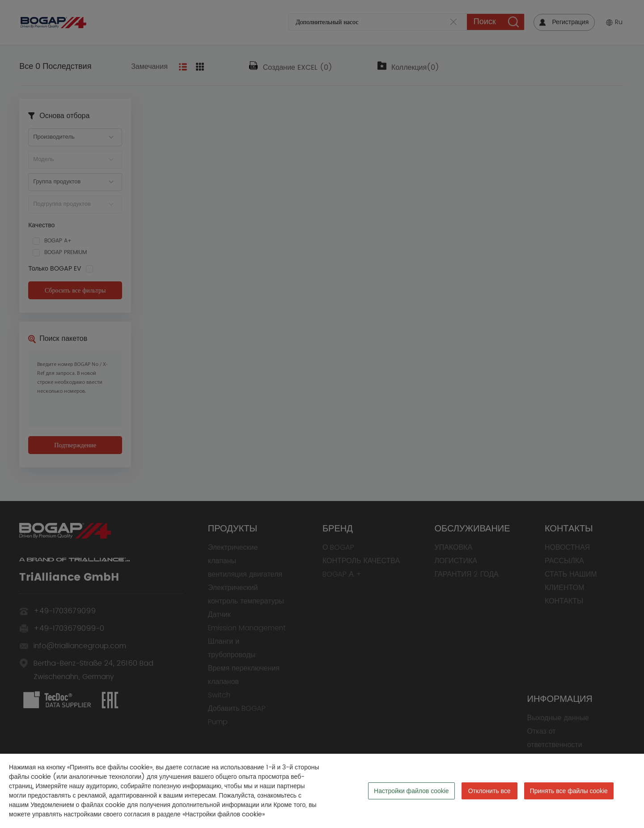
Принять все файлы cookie (569, 791)
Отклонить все (489, 791)
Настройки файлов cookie (411, 791)
